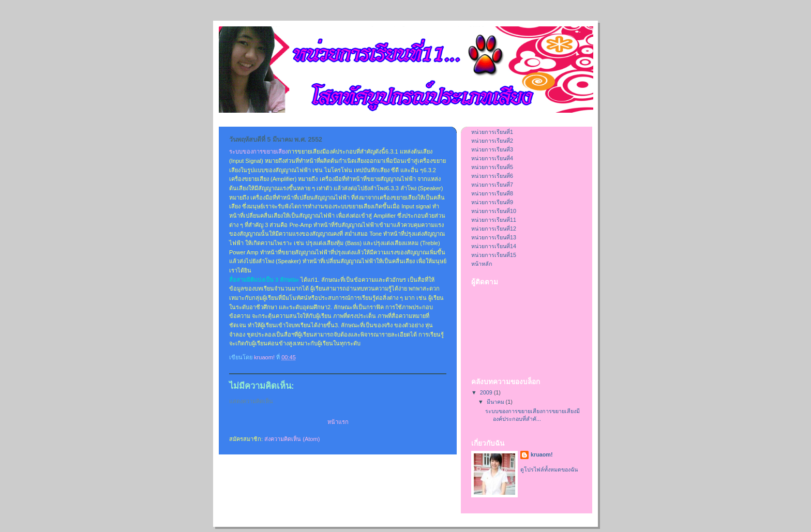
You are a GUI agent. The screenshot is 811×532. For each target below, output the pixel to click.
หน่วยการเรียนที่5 (492, 167)
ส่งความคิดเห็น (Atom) (292, 439)
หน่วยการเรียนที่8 (492, 193)
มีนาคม (496, 402)
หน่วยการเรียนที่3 (492, 149)
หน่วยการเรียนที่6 (492, 176)
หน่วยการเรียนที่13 (494, 237)
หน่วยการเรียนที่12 (494, 229)
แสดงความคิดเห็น (251, 401)
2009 (487, 392)
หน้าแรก (338, 422)
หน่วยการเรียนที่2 (492, 141)
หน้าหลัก (482, 264)
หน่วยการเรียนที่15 (494, 255)
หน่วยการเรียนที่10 (494, 211)
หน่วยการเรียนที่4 (492, 158)
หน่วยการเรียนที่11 (494, 220)
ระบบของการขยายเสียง (258, 151)
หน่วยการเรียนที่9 (492, 202)
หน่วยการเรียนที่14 (494, 246)
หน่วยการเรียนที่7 (492, 185)
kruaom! (542, 454)
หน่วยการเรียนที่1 (492, 132)
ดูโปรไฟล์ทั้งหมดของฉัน (549, 469)
